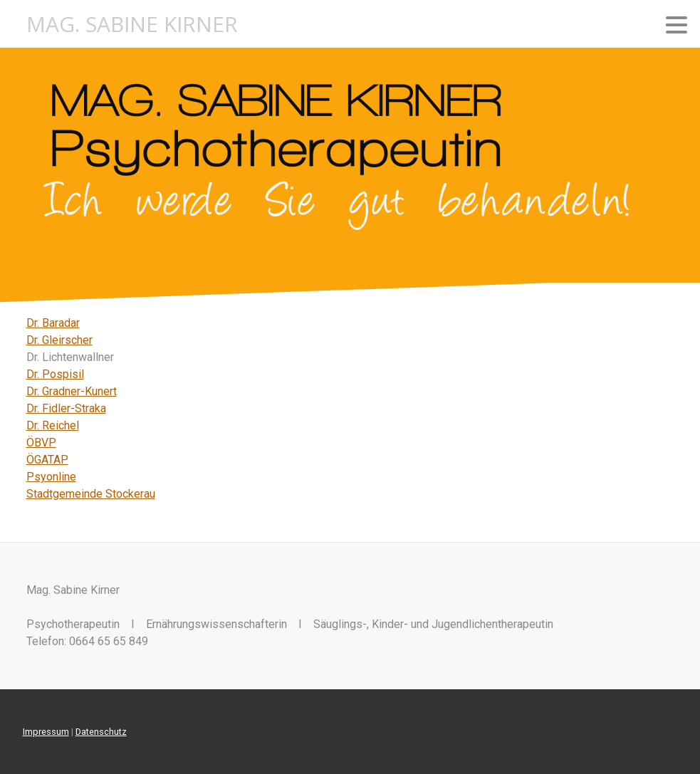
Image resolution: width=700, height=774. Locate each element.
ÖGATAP (47, 460)
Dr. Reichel (53, 425)
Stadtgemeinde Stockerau (91, 494)
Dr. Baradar (53, 323)
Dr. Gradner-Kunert (72, 391)
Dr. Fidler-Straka (66, 408)
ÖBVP (41, 443)
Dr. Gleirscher (59, 340)
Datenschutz (101, 732)
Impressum (46, 732)
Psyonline (51, 477)
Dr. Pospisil (55, 374)
